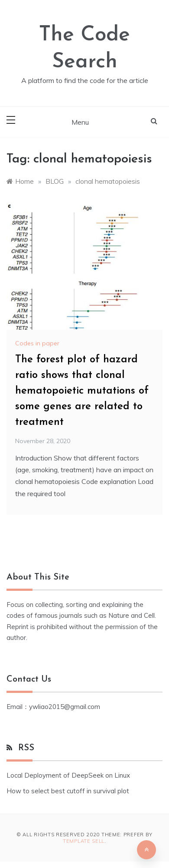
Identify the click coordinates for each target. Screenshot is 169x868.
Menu (80, 122)
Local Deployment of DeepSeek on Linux (68, 775)
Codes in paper (37, 343)
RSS (26, 748)
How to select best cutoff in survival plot (68, 791)
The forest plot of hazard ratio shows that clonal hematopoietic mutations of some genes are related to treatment (82, 391)
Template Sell (84, 841)
